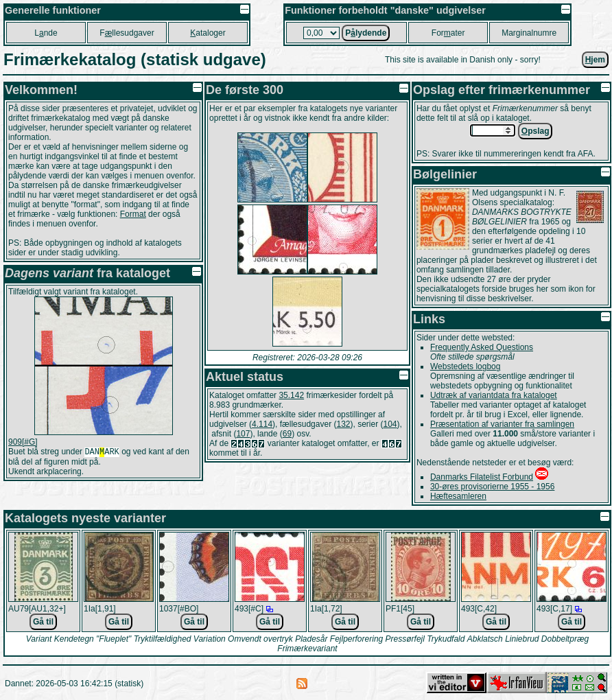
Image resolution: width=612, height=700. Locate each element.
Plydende (366, 33)
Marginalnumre (529, 33)
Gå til (43, 622)
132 (343, 424)
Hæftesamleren (458, 496)
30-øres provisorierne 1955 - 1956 (492, 487)
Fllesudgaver (127, 33)
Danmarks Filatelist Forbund (482, 477)
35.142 (291, 395)
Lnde (46, 33)
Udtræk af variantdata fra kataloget (494, 395)
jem (595, 60)
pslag (535, 131)
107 (243, 434)
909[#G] (23, 442)
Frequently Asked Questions (482, 347)
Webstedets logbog (466, 366)
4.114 (262, 424)
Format (133, 214)
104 (390, 424)
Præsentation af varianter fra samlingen (502, 424)
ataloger (208, 33)
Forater (448, 33)
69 (287, 434)
